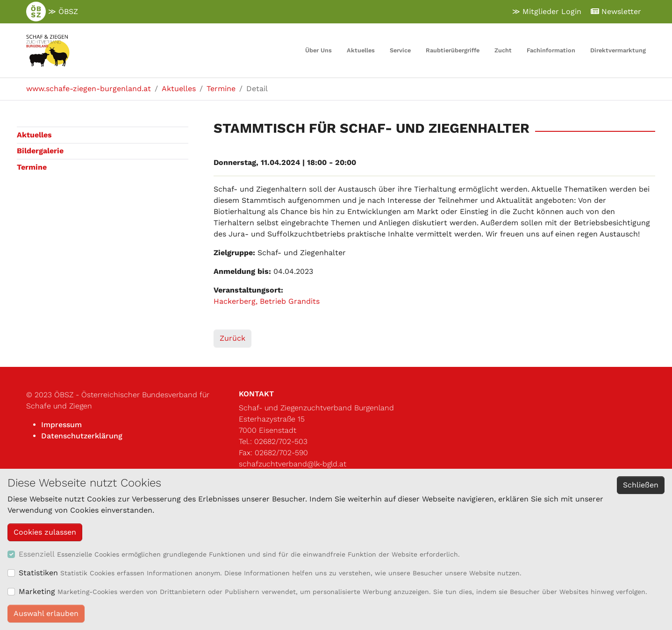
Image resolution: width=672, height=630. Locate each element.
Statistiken (38, 573)
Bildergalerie (40, 151)
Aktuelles (34, 135)
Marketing (37, 591)
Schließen (641, 485)
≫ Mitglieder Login (547, 11)
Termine (32, 167)
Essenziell (37, 554)
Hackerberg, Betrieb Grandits (267, 301)
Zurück (232, 338)
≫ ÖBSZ (52, 12)
